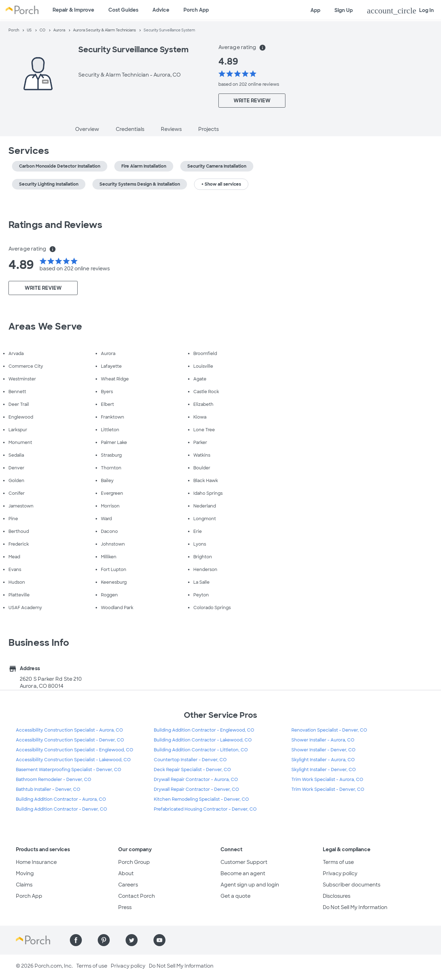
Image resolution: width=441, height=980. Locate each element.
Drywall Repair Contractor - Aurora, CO (196, 780)
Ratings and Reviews (55, 225)
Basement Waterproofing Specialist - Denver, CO (68, 770)
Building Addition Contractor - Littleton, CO (201, 750)
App (315, 10)
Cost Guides (123, 10)
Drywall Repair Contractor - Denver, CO (196, 789)
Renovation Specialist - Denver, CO (329, 730)
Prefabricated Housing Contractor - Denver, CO (205, 809)
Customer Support (244, 862)
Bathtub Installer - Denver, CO (48, 789)
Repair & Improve (73, 10)
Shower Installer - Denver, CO (323, 750)
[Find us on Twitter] (132, 940)
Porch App (196, 10)
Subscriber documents (352, 885)
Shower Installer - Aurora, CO (323, 740)
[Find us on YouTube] (159, 940)
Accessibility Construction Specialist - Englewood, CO (74, 750)
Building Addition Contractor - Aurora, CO (61, 799)
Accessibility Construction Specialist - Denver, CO (70, 740)
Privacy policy (340, 873)
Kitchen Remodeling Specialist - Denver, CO (201, 799)
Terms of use (338, 862)
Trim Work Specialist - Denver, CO (328, 789)
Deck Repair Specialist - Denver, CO (192, 770)
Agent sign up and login (250, 885)
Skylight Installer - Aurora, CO (323, 760)
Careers (128, 885)
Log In (400, 11)
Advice (161, 10)
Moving (25, 873)
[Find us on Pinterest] (104, 940)
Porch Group (134, 862)
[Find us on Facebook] (76, 940)
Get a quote (235, 896)
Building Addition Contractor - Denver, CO (61, 809)
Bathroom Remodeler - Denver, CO (53, 780)
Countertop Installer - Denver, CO (190, 760)
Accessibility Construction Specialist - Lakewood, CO (73, 760)
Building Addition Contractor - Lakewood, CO (203, 740)
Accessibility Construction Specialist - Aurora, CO (69, 730)
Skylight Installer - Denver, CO (324, 770)
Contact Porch (137, 896)
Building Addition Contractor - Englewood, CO (204, 730)
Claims (24, 885)
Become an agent (243, 873)
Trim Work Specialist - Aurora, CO (327, 780)
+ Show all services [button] (221, 184)
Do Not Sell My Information (355, 907)
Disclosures (337, 896)
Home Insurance (36, 862)
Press (125, 907)
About (126, 873)
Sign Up (344, 10)
